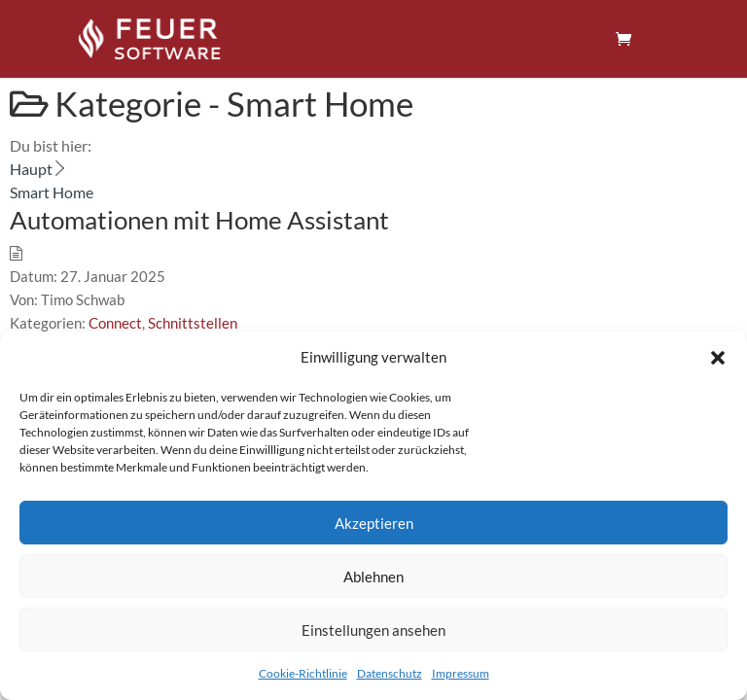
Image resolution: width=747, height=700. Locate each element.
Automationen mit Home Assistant (199, 220)
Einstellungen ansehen (373, 630)
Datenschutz (390, 673)
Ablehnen (373, 577)
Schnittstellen (193, 323)
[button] (718, 358)
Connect (115, 323)
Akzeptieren (374, 523)
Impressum (461, 673)
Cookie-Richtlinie (303, 673)
